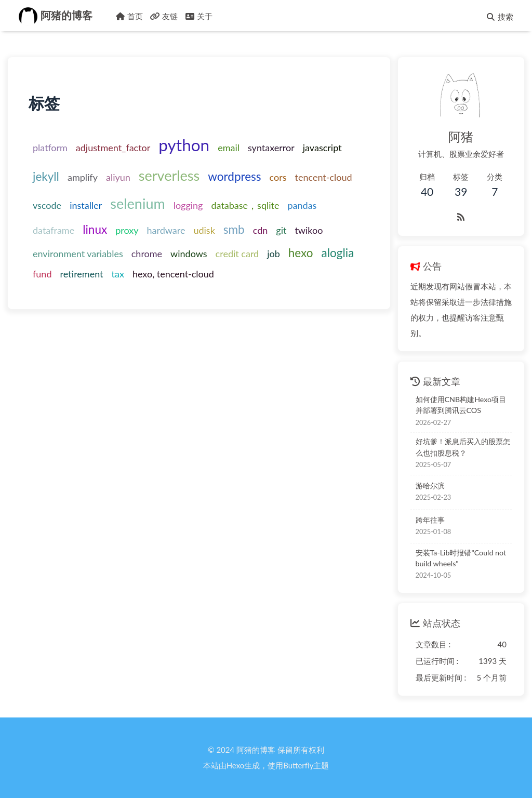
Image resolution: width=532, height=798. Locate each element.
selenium (137, 203)
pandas (302, 205)
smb (234, 229)
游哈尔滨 (430, 486)
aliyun (118, 177)
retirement (81, 274)
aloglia (338, 253)
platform (50, 148)
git (281, 230)
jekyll (46, 176)
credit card (237, 254)
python (184, 145)
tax (118, 274)
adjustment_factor (113, 148)
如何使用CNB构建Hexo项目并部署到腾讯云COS (461, 405)
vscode (47, 205)
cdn (261, 230)
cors (278, 177)
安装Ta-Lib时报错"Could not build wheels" (461, 558)
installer (86, 205)
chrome (147, 254)
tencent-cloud (324, 177)
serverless (169, 175)
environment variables (78, 254)
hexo (301, 253)
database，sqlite (245, 205)
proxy (127, 230)
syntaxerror (271, 148)
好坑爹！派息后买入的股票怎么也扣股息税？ (463, 447)
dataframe (54, 230)
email (229, 148)
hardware (166, 230)
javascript (322, 148)
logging (188, 205)
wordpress (234, 176)
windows (189, 254)
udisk (204, 230)
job (274, 254)
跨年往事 (430, 520)
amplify (83, 177)
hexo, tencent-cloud (173, 274)
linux (95, 229)
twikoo (309, 230)
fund (42, 274)
